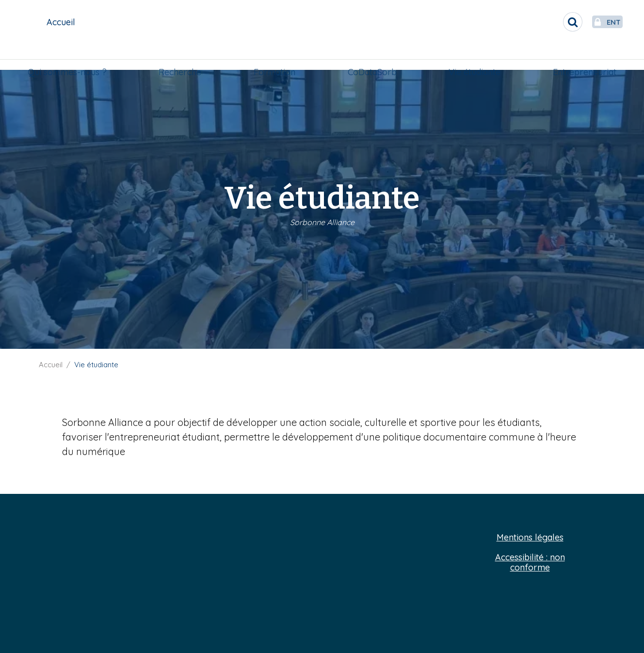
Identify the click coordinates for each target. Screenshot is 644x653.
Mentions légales (530, 538)
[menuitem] (71, 57)
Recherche (182, 57)
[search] (550, 22)
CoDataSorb (371, 57)
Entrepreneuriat (581, 57)
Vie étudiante (473, 57)
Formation (275, 57)
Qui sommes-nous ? (71, 57)
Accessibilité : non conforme (530, 563)
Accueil (51, 365)
